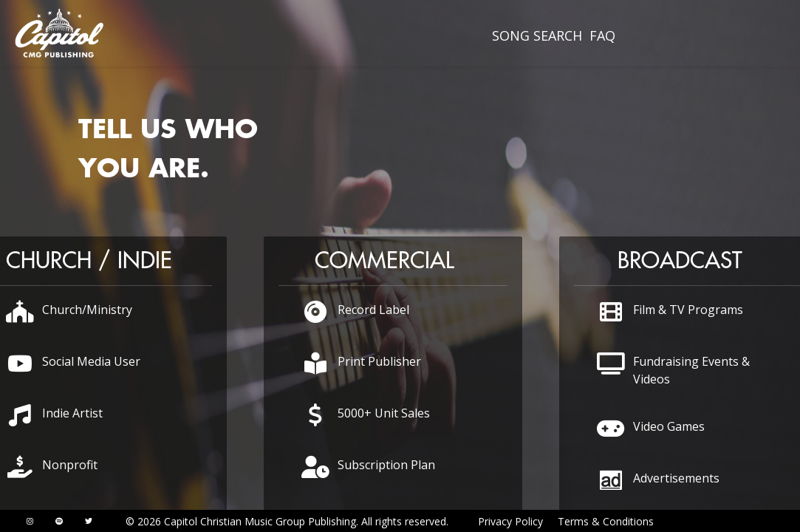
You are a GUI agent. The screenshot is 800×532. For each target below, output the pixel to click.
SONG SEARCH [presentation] (537, 35)
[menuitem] (537, 36)
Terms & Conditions (606, 521)
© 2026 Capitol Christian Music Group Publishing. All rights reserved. (287, 521)
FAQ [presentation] (602, 35)
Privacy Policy (510, 521)
